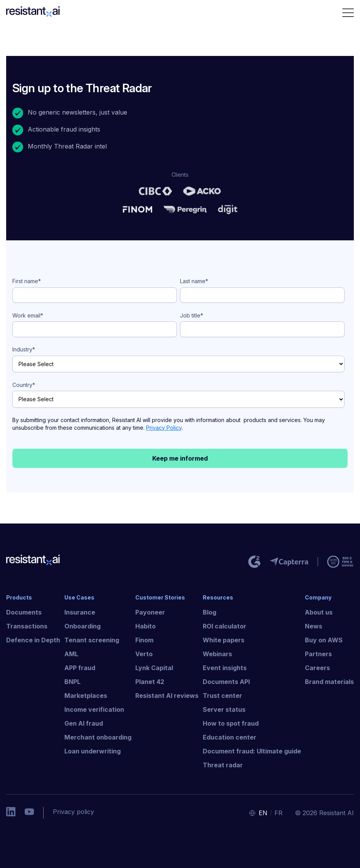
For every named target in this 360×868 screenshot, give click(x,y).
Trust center (222, 696)
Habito (146, 626)
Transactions (27, 626)
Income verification (94, 709)
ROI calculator (225, 626)
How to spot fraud (231, 723)
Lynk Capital (154, 668)
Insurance (80, 612)
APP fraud (80, 668)
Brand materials (329, 682)
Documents (24, 612)
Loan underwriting (93, 751)
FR (278, 813)
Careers (317, 668)
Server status (224, 709)
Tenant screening (92, 640)
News (314, 626)
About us (319, 612)
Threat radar (223, 765)
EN (263, 813)
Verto (144, 654)
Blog (209, 612)
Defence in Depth (33, 640)
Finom (144, 640)
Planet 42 (150, 682)
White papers (224, 640)
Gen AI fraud (84, 723)
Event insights (225, 668)
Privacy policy (73, 812)
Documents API (226, 682)
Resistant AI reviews (167, 696)
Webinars (217, 654)
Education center (230, 737)
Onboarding (82, 626)
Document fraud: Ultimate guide (252, 751)
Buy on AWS (324, 640)
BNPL (72, 682)
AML (71, 654)
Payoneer (150, 612)
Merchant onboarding (98, 737)
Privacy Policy (164, 428)
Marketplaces (86, 696)
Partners (318, 654)
